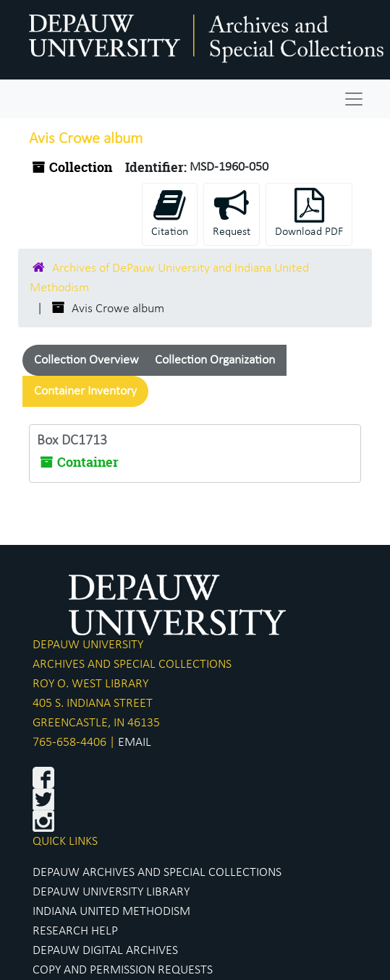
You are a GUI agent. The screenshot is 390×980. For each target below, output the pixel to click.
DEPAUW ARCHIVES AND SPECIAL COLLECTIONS (157, 873)
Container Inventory (85, 391)
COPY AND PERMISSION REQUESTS (123, 970)
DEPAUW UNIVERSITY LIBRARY (111, 892)
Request (232, 213)
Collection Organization (215, 360)
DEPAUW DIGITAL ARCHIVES (105, 951)
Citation (170, 213)
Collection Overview (86, 360)
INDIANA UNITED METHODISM (111, 912)
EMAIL (135, 743)
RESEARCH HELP (75, 931)
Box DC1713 (72, 441)
